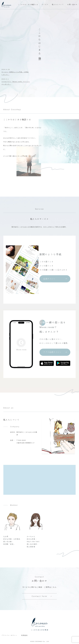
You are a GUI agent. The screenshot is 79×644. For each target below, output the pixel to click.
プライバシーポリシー (9, 635)
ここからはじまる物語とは (28, 4)
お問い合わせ (72, 4)
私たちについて (58, 4)
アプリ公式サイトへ (52, 352)
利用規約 (24, 635)
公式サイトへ (49, 279)
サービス (45, 4)
